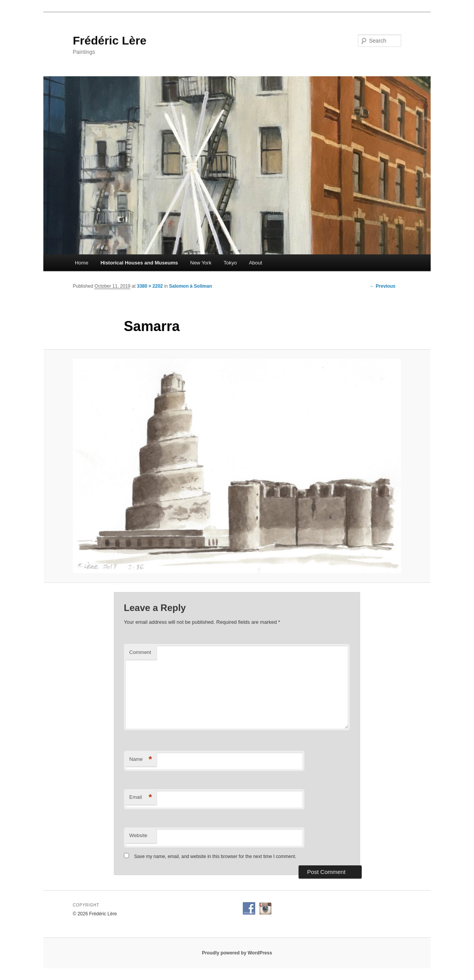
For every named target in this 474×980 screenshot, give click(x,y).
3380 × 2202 (150, 286)
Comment (140, 652)
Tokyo (230, 263)
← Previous (383, 286)
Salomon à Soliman (191, 286)
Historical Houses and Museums (139, 263)
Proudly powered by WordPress (237, 953)
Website (138, 835)
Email (141, 797)
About (256, 263)
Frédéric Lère (110, 40)
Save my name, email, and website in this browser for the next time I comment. (215, 856)
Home (82, 263)
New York (201, 263)
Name (141, 759)
